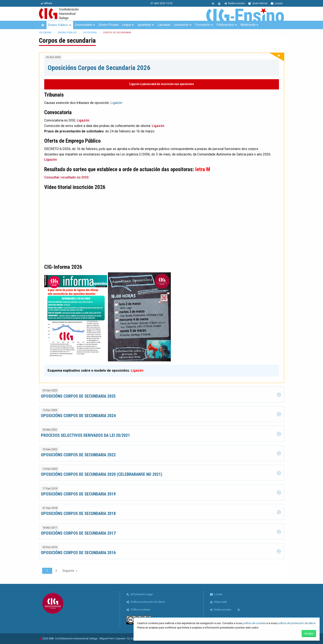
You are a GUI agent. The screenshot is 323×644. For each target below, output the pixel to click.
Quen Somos (258, 3)
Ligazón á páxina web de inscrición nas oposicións (162, 84)
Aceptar (309, 634)
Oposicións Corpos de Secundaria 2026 (99, 68)
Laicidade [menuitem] (164, 25)
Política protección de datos (146, 602)
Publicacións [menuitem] (225, 25)
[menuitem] (43, 25)
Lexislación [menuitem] (181, 25)
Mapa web (219, 602)
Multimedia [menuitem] (248, 25)
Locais (277, 3)
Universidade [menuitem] (83, 25)
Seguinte (68, 571)
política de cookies (254, 623)
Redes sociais (235, 3)
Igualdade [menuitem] (144, 25)
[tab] (162, 394)
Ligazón (116, 103)
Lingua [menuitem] (127, 25)
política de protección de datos (296, 623)
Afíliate (46, 3)
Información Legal (139, 594)
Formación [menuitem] (203, 25)
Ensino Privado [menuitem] (109, 25)
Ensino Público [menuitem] (58, 25)
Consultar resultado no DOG (66, 177)
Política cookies (138, 610)
